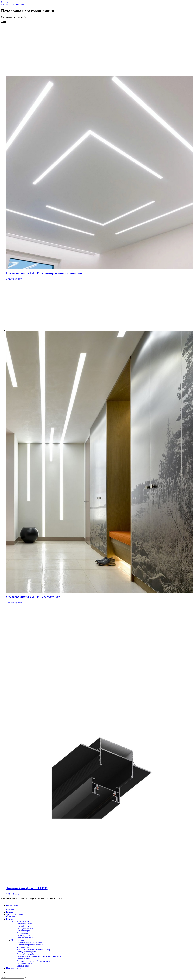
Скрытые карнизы (25, 963)
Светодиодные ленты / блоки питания (33, 961)
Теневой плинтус (24, 926)
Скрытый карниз (24, 931)
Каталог (10, 919)
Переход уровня (24, 935)
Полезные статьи (14, 968)
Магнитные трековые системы (30, 945)
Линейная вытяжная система (29, 942)
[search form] (13, 977)
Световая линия (24, 933)
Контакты (11, 917)
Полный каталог (19, 940)
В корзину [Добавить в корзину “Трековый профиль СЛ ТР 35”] (17, 894)
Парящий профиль (25, 928)
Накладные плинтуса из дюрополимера (34, 949)
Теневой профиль (24, 924)
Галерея (10, 912)
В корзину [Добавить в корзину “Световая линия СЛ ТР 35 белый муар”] (17, 603)
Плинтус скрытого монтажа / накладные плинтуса (39, 956)
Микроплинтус (23, 947)
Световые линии (24, 959)
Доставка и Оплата (15, 914)
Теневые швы (23, 966)
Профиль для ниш (25, 938)
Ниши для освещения (26, 952)
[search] (26, 978)
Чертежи (10, 910)
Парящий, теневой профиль (29, 954)
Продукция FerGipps (20, 921)
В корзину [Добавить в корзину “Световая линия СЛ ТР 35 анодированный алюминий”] (17, 279)
